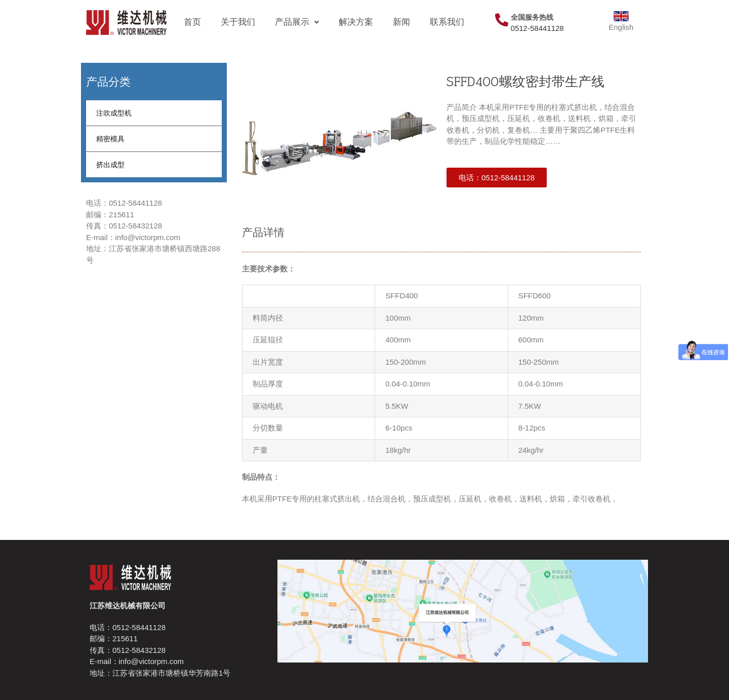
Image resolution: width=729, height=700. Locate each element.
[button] (497, 178)
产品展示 (297, 22)
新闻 (401, 22)
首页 (192, 22)
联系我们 (447, 22)
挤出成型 (110, 165)
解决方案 (356, 22)
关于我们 (238, 22)
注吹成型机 (114, 113)
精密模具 (110, 139)
